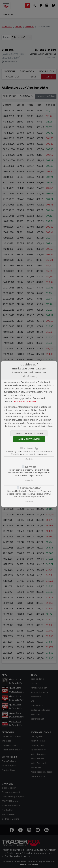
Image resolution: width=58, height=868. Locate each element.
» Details (29, 459)
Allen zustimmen (29, 439)
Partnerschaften (31, 488)
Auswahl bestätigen (29, 433)
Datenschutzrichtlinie (24, 402)
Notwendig (31, 448)
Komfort (31, 467)
